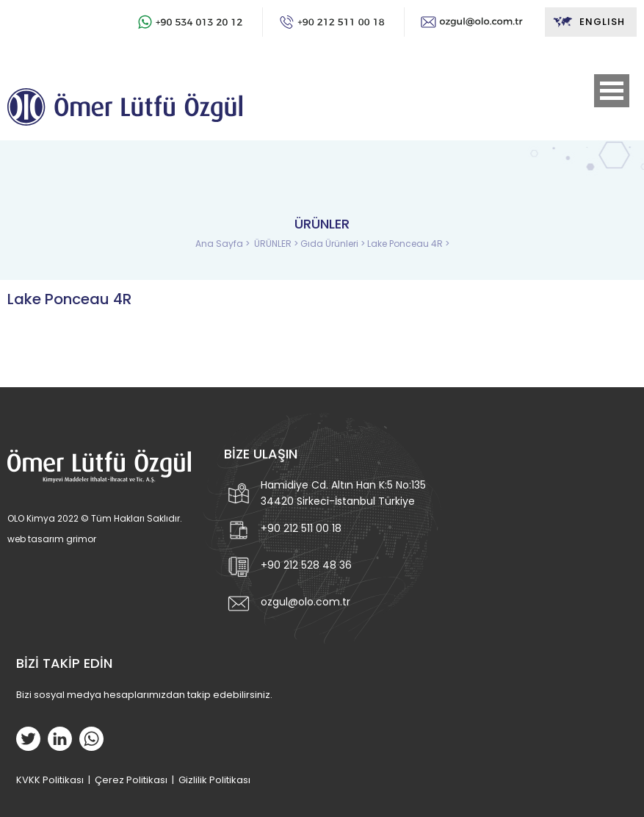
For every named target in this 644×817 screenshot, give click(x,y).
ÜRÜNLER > (277, 244)
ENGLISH (589, 22)
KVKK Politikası (50, 780)
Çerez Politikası (131, 780)
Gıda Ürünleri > (334, 244)
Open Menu (612, 91)
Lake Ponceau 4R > (408, 244)
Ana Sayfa (220, 244)
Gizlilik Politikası (214, 780)
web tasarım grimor (52, 539)
